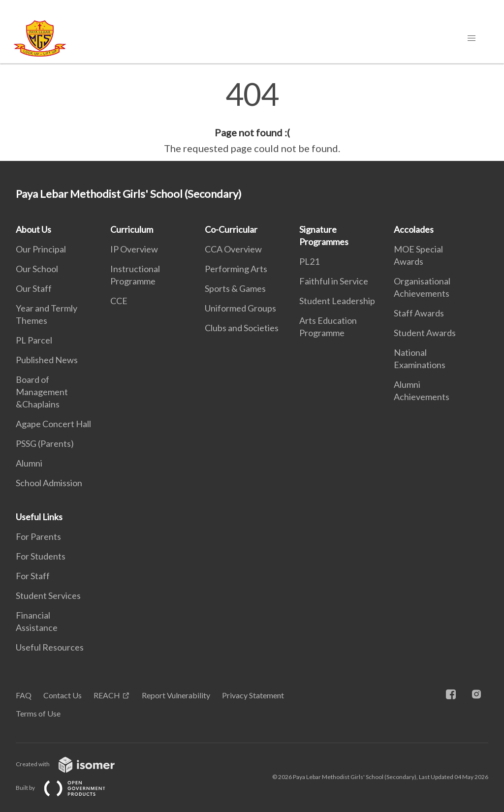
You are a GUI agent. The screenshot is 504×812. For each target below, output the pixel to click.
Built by (68, 788)
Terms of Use (38, 713)
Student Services (48, 595)
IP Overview (134, 249)
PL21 (309, 261)
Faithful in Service (334, 281)
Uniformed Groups (240, 308)
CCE (119, 301)
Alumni (29, 463)
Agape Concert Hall (53, 424)
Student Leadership (337, 301)
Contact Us (63, 695)
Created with (73, 764)
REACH (107, 695)
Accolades (414, 229)
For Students (41, 556)
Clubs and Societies (242, 328)
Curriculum (132, 229)
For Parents (38, 536)
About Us (33, 229)
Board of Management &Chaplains (42, 392)
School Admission (49, 483)
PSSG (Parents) (45, 443)
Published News (47, 360)
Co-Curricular (231, 229)
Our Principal (41, 249)
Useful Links (39, 517)
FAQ (24, 695)
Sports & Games (235, 288)
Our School (37, 269)
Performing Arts (236, 269)
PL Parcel (34, 340)
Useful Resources (50, 647)
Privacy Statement (253, 695)
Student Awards (425, 333)
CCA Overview (233, 249)
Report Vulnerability (176, 695)
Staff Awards (419, 313)
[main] (252, 117)
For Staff (33, 576)
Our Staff (34, 288)
